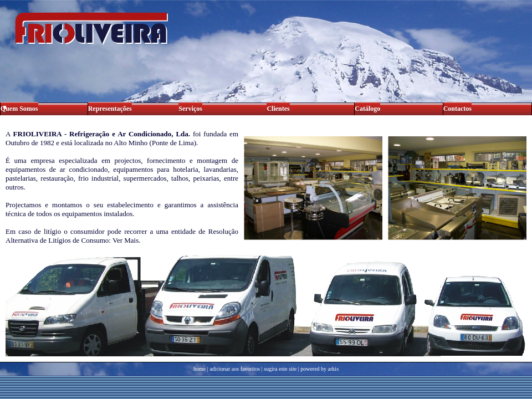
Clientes (278, 109)
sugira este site (280, 369)
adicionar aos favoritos (235, 369)
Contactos (457, 109)
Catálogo (367, 109)
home (199, 369)
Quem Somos (19, 109)
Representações (110, 109)
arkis (333, 369)
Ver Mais (126, 240)
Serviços (190, 109)
